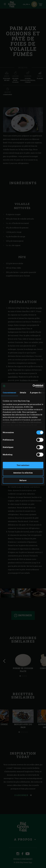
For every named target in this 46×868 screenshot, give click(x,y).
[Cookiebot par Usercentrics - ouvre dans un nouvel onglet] (33, 386)
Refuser (23, 480)
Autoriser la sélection (23, 473)
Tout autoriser (23, 465)
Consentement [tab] (10, 393)
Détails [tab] (23, 393)
